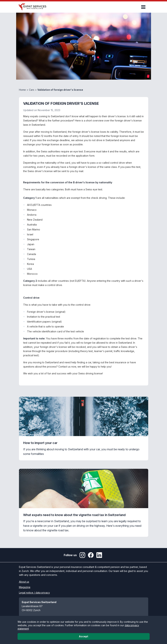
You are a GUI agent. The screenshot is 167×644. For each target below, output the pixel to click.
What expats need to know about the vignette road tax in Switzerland (74, 515)
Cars (32, 90)
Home (22, 90)
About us (24, 582)
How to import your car (40, 443)
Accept (83, 636)
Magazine (25, 587)
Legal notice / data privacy (34, 593)
